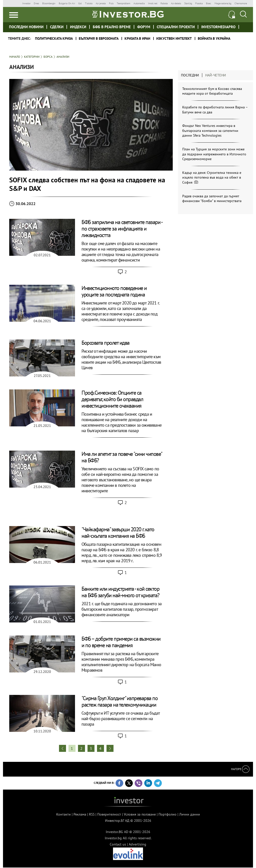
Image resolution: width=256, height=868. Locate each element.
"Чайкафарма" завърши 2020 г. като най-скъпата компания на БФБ (118, 533)
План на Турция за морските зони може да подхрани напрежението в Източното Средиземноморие (214, 154)
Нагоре (240, 769)
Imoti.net (153, 3)
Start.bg (188, 3)
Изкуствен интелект (174, 38)
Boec (209, 3)
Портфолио (167, 814)
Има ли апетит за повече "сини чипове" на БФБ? (122, 457)
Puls (111, 3)
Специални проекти (176, 27)
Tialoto (89, 3)
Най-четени (216, 75)
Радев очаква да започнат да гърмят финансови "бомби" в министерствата (212, 199)
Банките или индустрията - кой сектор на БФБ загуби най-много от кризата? (120, 592)
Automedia (139, 3)
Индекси (78, 27)
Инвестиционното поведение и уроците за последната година (114, 291)
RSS (92, 814)
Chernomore (241, 3)
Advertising (137, 844)
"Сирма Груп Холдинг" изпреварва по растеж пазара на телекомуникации (119, 701)
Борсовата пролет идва (105, 343)
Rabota (164, 3)
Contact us (118, 844)
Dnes (36, 3)
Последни (190, 75)
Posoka (199, 3)
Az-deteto (176, 3)
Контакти (63, 814)
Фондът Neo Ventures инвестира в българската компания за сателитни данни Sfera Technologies (210, 131)
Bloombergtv (49, 3)
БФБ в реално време (112, 27)
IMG (14, 3)
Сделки (57, 27)
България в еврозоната (99, 38)
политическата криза (54, 38)
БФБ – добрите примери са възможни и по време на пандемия (121, 642)
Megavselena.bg (223, 3)
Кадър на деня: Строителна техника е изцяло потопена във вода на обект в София (212, 177)
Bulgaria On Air (67, 3)
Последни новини (26, 27)
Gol (80, 3)
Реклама (80, 814)
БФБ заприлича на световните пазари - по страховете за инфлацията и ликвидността (122, 229)
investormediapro (218, 27)
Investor (26, 3)
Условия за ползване (140, 814)
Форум (144, 27)
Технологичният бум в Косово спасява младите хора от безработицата (212, 91)
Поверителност (109, 814)
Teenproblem (123, 3)
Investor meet (245, 27)
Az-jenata (101, 3)
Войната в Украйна (214, 38)
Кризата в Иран (137, 38)
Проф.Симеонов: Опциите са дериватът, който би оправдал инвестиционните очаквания (112, 399)
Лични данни (190, 814)
